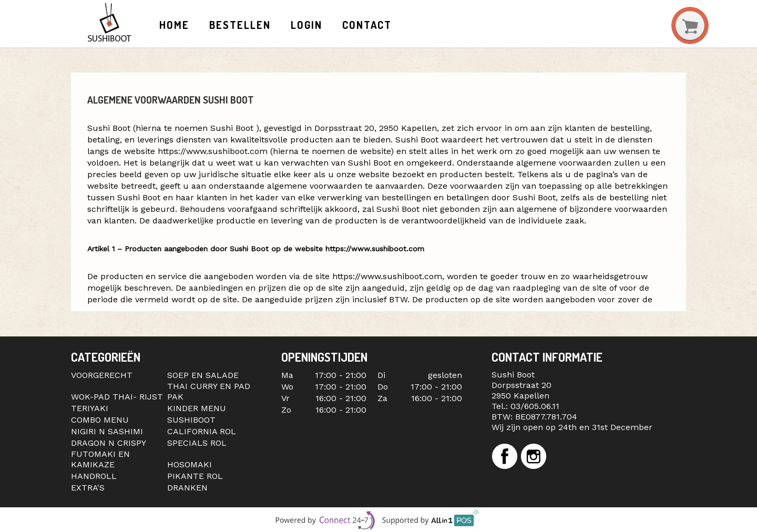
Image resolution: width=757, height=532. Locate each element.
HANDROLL (94, 476)
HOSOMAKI (190, 464)
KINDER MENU (197, 408)
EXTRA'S (88, 488)
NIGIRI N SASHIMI (107, 431)
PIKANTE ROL (195, 476)
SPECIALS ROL (197, 443)
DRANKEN (187, 488)
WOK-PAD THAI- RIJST (117, 397)
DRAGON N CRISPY (109, 443)
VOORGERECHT (102, 375)
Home (174, 25)
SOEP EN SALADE (203, 375)
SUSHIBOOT (191, 420)
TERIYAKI (90, 408)
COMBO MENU (100, 420)
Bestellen (240, 25)
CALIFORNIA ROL (202, 431)
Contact (367, 25)
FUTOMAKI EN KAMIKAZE (100, 459)
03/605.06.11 (535, 406)
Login (306, 25)
